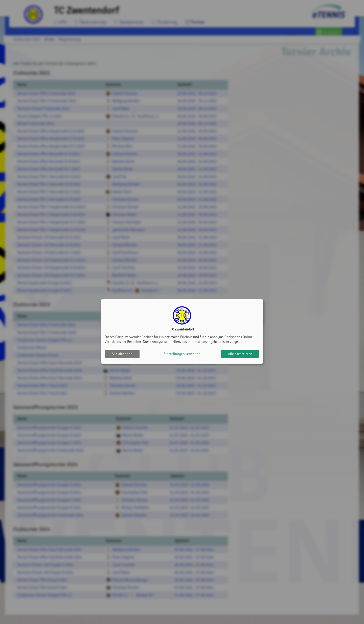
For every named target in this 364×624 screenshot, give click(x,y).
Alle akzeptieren (240, 354)
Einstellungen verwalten (182, 354)
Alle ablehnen (122, 354)
